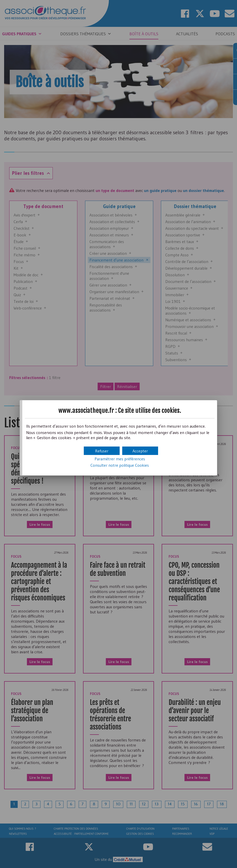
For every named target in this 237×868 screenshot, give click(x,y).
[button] (140, 451)
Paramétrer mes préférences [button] (120, 459)
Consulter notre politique (120, 465)
